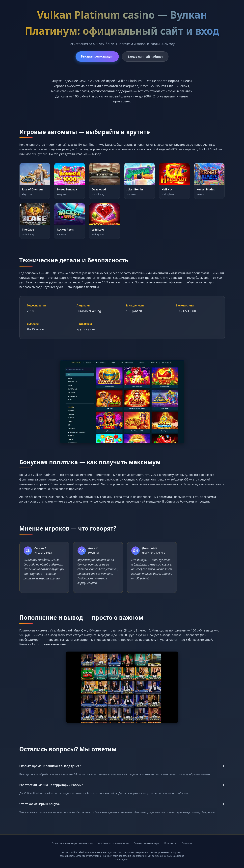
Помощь (187, 843)
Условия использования (113, 843)
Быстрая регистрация (97, 56)
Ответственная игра (147, 843)
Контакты (170, 843)
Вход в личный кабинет (145, 57)
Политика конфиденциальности (72, 843)
